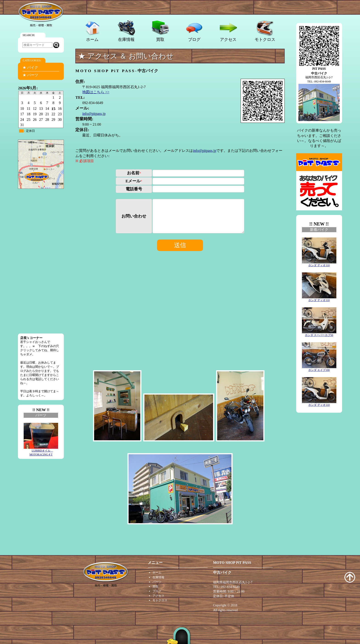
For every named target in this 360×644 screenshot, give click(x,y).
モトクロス (265, 31)
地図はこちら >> (96, 92)
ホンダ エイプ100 (319, 369)
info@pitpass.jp (94, 114)
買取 (160, 31)
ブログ (194, 31)
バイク (33, 67)
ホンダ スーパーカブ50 (319, 334)
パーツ (33, 75)
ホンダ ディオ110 (319, 264)
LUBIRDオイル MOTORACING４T (41, 451)
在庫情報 (126, 31)
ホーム (92, 31)
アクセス (228, 31)
